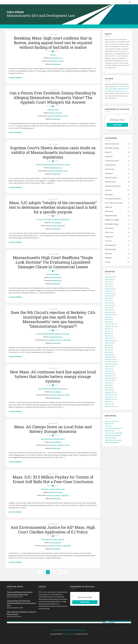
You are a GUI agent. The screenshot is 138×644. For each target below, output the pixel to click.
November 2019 (110, 362)
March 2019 (109, 371)
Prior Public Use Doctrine (52, 219)
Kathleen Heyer (119, 91)
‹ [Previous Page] (39, 572)
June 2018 (108, 383)
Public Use (109, 207)
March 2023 (109, 310)
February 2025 (109, 289)
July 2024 (108, 298)
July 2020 (108, 345)
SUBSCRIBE (117, 125)
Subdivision (61, 164)
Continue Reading (15, 77)
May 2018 (108, 385)
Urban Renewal (110, 249)
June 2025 (108, 282)
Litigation (57, 495)
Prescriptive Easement (113, 199)
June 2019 (108, 369)
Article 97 (40, 219)
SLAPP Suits (109, 232)
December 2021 (110, 324)
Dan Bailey (113, 89)
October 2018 (109, 380)
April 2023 (108, 308)
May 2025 (108, 284)
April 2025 (108, 286)
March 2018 (109, 390)
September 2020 (110, 341)
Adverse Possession (112, 144)
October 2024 (109, 294)
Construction (110, 169)
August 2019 (109, 366)
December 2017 (110, 392)
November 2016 (110, 406)
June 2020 (108, 348)
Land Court (108, 426)
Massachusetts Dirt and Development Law (41, 16)
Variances (108, 254)
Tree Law (108, 241)
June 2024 (108, 301)
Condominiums (110, 165)
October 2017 (109, 397)
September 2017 (110, 399)
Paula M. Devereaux (56, 337)
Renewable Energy (58, 334)
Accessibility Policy (68, 630)
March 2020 (109, 355)
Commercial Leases (53, 274)
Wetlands (108, 258)
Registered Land (111, 216)
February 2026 (109, 277)
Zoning (53, 55)
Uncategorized (110, 245)
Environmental (50, 340)
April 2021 (108, 336)
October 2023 (109, 305)
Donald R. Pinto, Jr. (56, 58)
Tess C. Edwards (56, 223)
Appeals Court (109, 424)
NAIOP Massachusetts (112, 442)
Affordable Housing (112, 148)
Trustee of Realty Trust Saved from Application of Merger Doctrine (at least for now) (22, 603)
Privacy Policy (81, 630)
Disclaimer (56, 630)
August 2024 (109, 296)
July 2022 (108, 317)
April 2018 (108, 388)
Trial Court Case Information (114, 433)
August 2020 (109, 343)
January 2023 (109, 312)
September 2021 (110, 326)
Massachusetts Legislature (113, 435)
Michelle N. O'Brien (56, 492)
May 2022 (108, 322)
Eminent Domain (111, 178)
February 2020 (109, 357)
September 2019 (110, 364)
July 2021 (108, 329)
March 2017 (109, 404)
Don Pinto (120, 86)
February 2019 (109, 373)
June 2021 (108, 331)
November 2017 (110, 395)
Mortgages (109, 194)
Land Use (55, 61)
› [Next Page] (61, 572)
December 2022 (110, 315)
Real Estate (57, 64)
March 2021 (109, 338)
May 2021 (108, 333)
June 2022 (108, 319)
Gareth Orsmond (123, 89)
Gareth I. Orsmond (56, 113)
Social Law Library (110, 438)
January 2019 (109, 376)
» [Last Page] (66, 572)
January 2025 (109, 291)
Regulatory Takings (49, 164)
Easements (45, 489)
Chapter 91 (109, 156)
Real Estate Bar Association (113, 440)
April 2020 (108, 352)
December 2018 (110, 378)
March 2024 (109, 303)
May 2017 (108, 402)
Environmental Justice (49, 539)
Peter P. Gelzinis (56, 277)
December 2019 (110, 359)
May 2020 (108, 350)
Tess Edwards (109, 91)
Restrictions (60, 489)
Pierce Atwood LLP (68, 634)
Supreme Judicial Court (112, 421)
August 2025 (109, 279)
